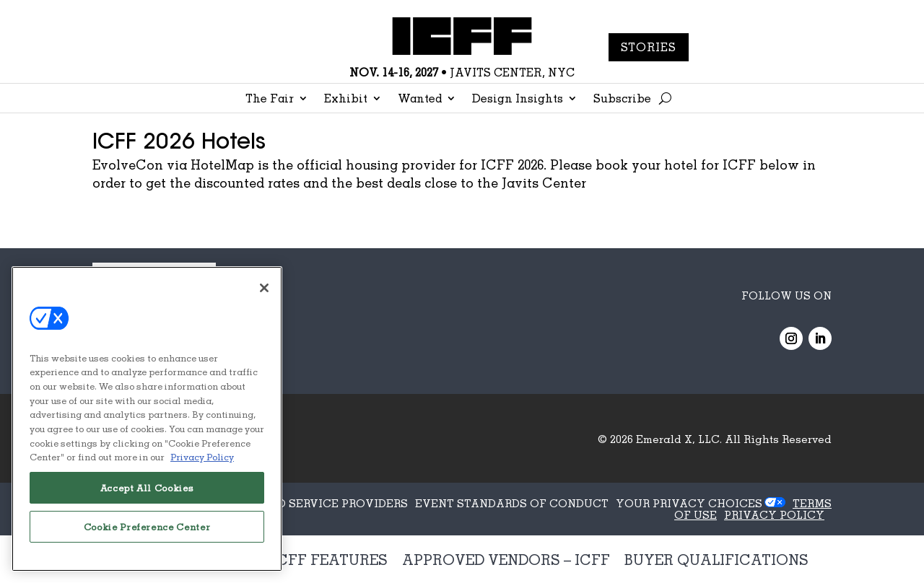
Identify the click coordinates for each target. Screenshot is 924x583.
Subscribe (622, 99)
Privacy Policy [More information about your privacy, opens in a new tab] (202, 457)
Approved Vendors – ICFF (506, 559)
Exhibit (346, 99)
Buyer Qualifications (716, 559)
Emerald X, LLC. (679, 439)
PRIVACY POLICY (774, 514)
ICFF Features (330, 559)
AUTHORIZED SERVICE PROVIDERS (309, 503)
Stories (649, 47)
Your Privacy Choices (689, 503)
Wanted (420, 99)
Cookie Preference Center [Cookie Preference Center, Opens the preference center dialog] (147, 527)
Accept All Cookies (147, 488)
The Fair (270, 99)
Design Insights (518, 99)
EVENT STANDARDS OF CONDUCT (512, 503)
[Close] (264, 288)
